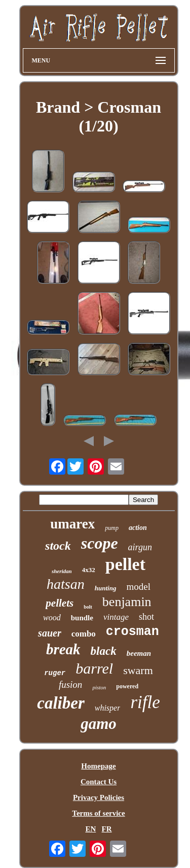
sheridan (62, 571)
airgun (140, 547)
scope (100, 543)
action (138, 528)
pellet (125, 564)
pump (112, 528)
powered (127, 686)
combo (84, 634)
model (138, 587)
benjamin (127, 602)
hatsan (66, 584)
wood (52, 617)
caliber (61, 703)
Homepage (98, 766)
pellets (60, 603)
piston (99, 687)
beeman (139, 653)
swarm (138, 670)
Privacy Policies (99, 797)
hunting (106, 588)
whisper (108, 708)
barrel (94, 668)
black (104, 651)
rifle (145, 702)
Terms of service (98, 813)
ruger (55, 673)
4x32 (89, 570)
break (63, 649)
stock (58, 546)
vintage (116, 617)
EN (90, 829)
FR (107, 829)
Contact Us (99, 782)
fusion (70, 685)
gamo (99, 724)
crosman (132, 632)
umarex (72, 524)
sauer (50, 633)
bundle (82, 618)
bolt (88, 607)
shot (146, 617)
